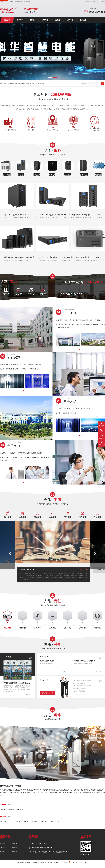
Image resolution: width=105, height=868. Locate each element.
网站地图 (102, 1)
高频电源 (29, 83)
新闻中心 (70, 20)
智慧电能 (32, 20)
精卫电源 (17, 83)
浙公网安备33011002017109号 (79, 862)
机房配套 (58, 20)
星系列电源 (11, 83)
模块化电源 (41, 83)
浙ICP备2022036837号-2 (61, 862)
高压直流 (34, 83)
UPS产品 (45, 20)
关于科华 (88, 1)
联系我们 (95, 1)
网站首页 (7, 20)
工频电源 (23, 83)
